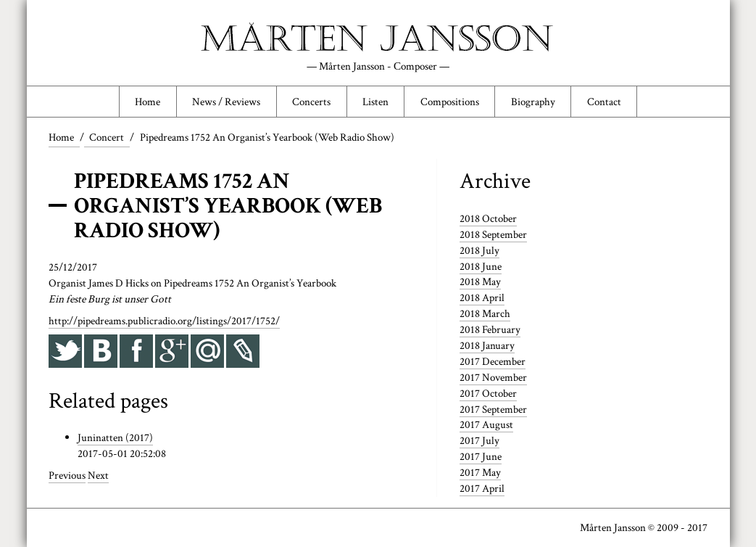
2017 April (482, 488)
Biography (533, 102)
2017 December (493, 361)
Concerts (311, 102)
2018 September (493, 234)
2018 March (485, 313)
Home (148, 102)
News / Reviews (226, 102)
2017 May (480, 472)
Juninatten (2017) (115, 437)
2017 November (493, 377)
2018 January (487, 345)
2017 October (488, 393)
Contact (604, 102)
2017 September (493, 409)
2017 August (486, 424)
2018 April (482, 297)
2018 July (479, 250)
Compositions (450, 102)
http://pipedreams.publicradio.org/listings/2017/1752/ (164, 321)
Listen (375, 102)
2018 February (490, 329)
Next (98, 475)
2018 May (480, 281)
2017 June (481, 456)
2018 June (481, 266)
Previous (67, 475)
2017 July (479, 440)
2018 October (488, 218)
